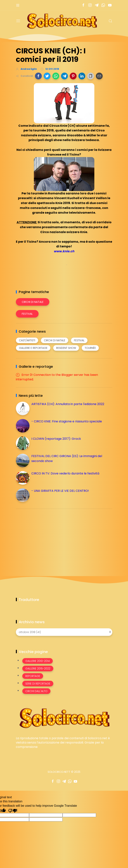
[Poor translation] (13, 810)
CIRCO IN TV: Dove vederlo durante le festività (65, 473)
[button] (38, 76)
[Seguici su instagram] (90, 5)
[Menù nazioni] (18, 5)
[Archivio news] (64, 632)
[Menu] (18, 21)
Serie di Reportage (38, 684)
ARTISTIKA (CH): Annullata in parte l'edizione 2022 (68, 404)
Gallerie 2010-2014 (38, 661)
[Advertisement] (44, 538)
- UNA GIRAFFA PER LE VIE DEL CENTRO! (60, 491)
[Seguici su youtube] (110, 5)
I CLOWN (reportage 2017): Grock (56, 439)
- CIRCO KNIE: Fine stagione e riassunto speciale (67, 421)
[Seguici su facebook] (83, 5)
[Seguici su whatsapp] (103, 5)
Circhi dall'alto (36, 691)
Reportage (33, 676)
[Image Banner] (64, 718)
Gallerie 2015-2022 (38, 668)
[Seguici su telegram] (97, 5)
